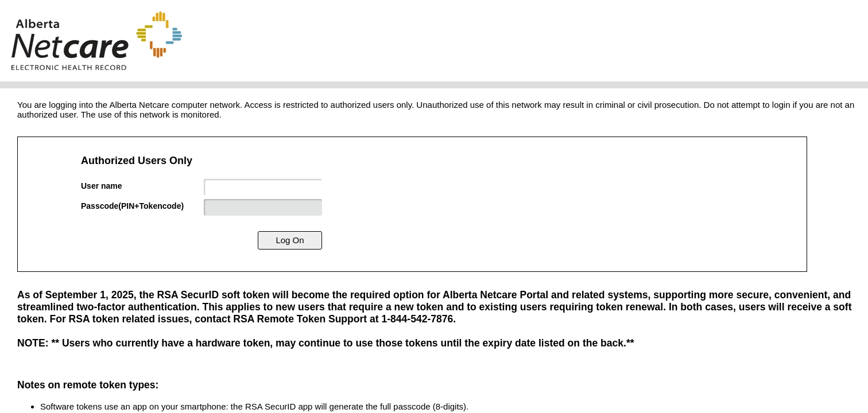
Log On (290, 240)
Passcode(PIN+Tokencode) (132, 206)
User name (102, 186)
